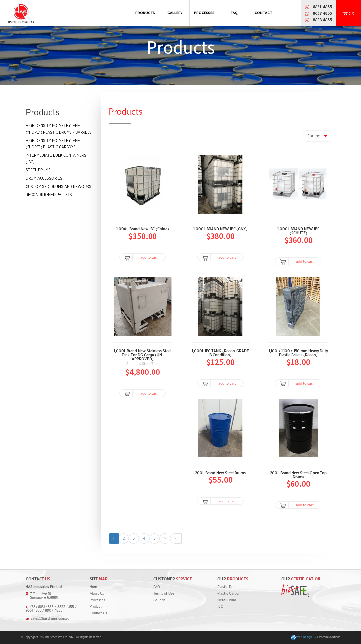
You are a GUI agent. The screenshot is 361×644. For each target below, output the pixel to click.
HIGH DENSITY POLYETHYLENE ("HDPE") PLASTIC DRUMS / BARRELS (59, 129)
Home (94, 587)
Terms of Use (164, 593)
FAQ (234, 13)
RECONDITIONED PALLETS (49, 195)
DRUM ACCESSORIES (44, 178)
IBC (220, 607)
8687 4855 (322, 13)
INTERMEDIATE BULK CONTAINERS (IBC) (56, 159)
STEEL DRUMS (38, 170)
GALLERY (175, 13)
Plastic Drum (227, 587)
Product (96, 607)
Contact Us (98, 613)
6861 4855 (322, 7)
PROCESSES (204, 13)
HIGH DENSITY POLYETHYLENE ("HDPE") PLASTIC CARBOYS (53, 144)
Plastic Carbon (229, 593)
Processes (97, 600)
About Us (97, 593)
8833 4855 (322, 20)
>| (176, 538)
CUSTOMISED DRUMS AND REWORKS (58, 187)
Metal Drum (227, 600)
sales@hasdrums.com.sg (50, 618)
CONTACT (264, 13)
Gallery (159, 600)
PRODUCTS (145, 13)
